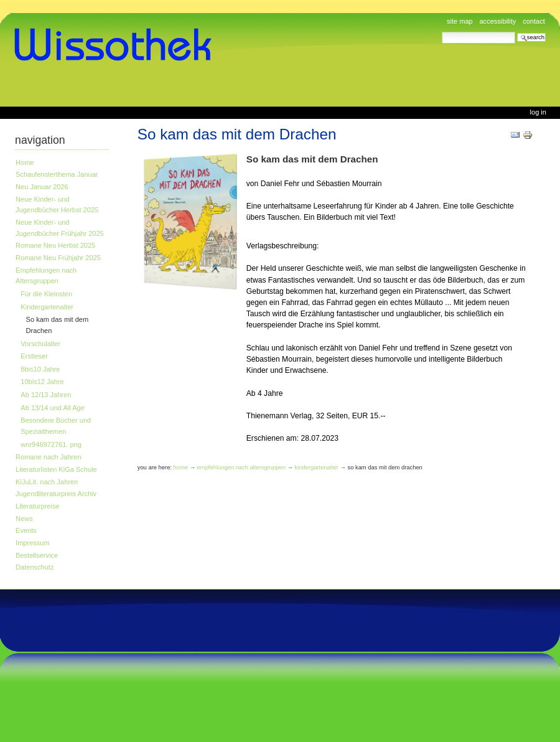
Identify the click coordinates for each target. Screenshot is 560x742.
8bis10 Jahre (40, 369)
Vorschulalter (40, 344)
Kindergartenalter (47, 307)
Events (26, 530)
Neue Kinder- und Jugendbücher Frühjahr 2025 (60, 228)
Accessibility (497, 21)
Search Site (441, 31)
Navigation (40, 140)
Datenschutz (35, 567)
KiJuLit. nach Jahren (47, 482)
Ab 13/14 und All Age (52, 408)
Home (25, 162)
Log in (538, 112)
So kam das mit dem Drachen (58, 325)
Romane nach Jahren (48, 457)
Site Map (460, 21)
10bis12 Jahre (42, 382)
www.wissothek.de (117, 45)
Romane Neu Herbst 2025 (55, 245)
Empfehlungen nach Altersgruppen (46, 276)
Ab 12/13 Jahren (46, 395)
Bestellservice (37, 555)
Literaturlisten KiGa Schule (56, 469)
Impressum (33, 543)
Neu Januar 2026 (42, 187)
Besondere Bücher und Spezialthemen (56, 426)
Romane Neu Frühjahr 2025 (58, 258)
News (24, 519)
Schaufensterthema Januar (57, 174)
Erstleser (34, 356)
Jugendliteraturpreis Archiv (56, 494)
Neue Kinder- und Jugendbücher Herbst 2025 (57, 205)
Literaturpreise (38, 506)
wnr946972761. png (51, 444)
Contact (534, 21)
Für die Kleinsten (46, 294)
